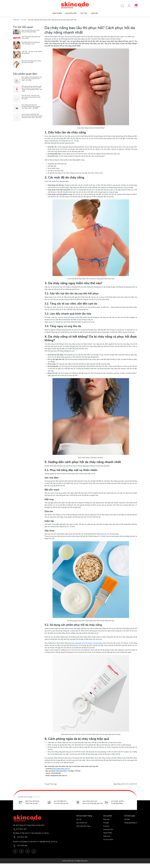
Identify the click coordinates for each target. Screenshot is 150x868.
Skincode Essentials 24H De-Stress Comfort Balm (85, 643)
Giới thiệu (127, 819)
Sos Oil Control (108, 840)
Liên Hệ (79, 819)
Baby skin (106, 819)
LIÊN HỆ (94, 13)
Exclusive (106, 826)
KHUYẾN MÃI (71, 13)
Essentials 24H (108, 829)
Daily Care (107, 836)
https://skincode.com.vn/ (61, 769)
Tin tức (24, 20)
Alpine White (108, 833)
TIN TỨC (84, 13)
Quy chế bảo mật (82, 823)
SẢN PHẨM (57, 13)
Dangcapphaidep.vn (131, 823)
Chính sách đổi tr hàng (83, 826)
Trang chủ (16, 20)
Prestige (106, 823)
